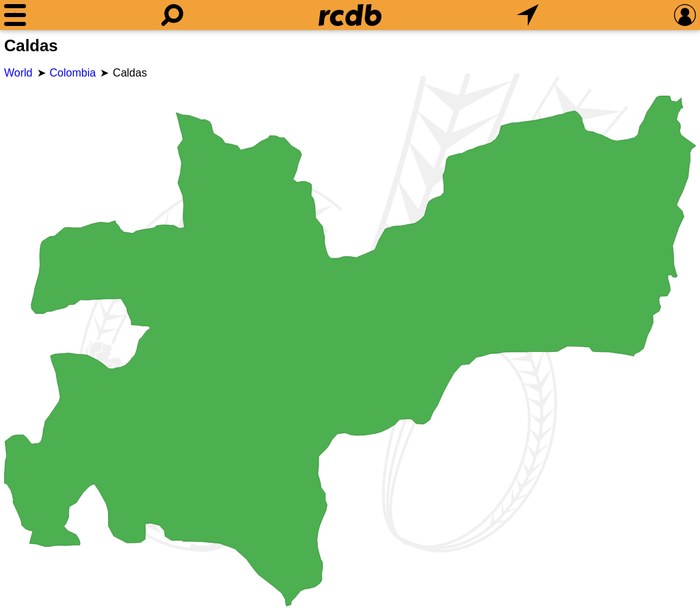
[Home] (350, 15)
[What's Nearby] (528, 15)
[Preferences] (685, 15)
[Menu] (15, 15)
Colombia (73, 73)
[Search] (172, 15)
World (18, 73)
